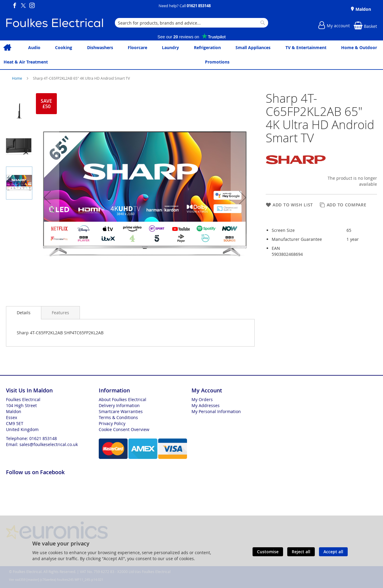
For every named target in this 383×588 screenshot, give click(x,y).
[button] (47, 197)
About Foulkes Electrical (123, 399)
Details (24, 313)
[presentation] (24, 313)
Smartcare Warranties (121, 411)
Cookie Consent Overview (124, 429)
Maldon (363, 9)
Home (18, 78)
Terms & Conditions (118, 417)
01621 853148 (199, 6)
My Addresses (206, 405)
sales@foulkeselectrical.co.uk (49, 444)
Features (60, 313)
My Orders (202, 399)
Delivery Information (119, 405)
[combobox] (191, 23)
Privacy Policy (112, 423)
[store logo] (55, 23)
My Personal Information (216, 411)
